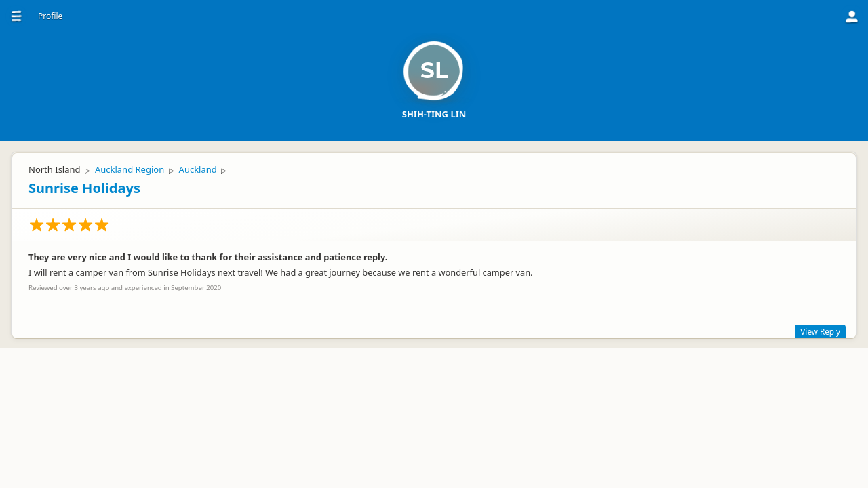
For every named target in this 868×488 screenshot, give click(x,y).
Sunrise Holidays (84, 188)
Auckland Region (130, 169)
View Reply (820, 331)
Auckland (198, 169)
